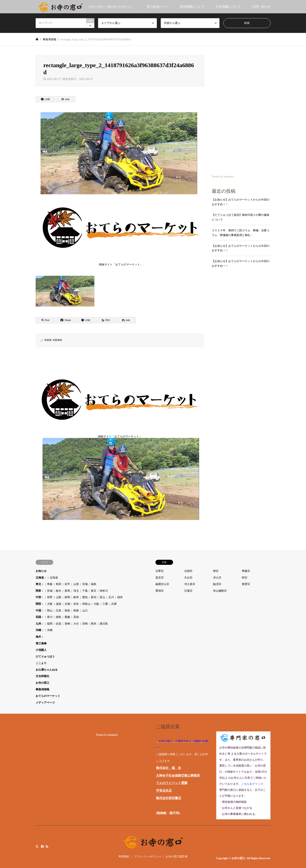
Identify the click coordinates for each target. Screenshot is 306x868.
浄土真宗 (190, 584)
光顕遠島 (57, 340)
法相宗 (188, 571)
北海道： (41, 578)
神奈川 (104, 591)
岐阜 (76, 597)
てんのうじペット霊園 (172, 783)
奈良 (76, 604)
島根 (76, 611)
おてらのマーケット (48, 696)
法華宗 (160, 571)
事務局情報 (42, 689)
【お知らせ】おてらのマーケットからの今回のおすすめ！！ (241, 202)
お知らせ (41, 571)
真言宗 (160, 578)
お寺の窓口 (42, 683)
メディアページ (45, 703)
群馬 (67, 591)
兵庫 (114, 604)
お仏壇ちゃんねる (47, 670)
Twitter (37, 846)
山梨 (59, 597)
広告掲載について (228, 7)
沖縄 (50, 630)
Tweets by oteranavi (223, 177)
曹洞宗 (160, 591)
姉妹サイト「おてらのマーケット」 (121, 230)
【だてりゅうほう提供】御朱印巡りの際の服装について (241, 217)
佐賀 (59, 624)
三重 (105, 604)
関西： (40, 604)
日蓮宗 (188, 591)
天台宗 (188, 578)
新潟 (94, 597)
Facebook (42, 846)
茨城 (50, 591)
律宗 (216, 571)
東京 (94, 591)
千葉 (85, 591)
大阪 (50, 604)
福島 (94, 584)
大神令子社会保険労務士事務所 (178, 775)
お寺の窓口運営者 (177, 857)
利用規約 (124, 857)
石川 (111, 597)
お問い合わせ (261, 7)
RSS (47, 846)
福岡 (50, 624)
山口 (85, 611)
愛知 (85, 597)
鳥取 (67, 611)
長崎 (67, 624)
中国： (40, 611)
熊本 (94, 624)
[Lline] (45, 99)
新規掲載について (192, 7)
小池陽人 (41, 650)
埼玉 (76, 591)
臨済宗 (217, 584)
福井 (120, 597)
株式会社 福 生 (169, 768)
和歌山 (86, 604)
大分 (76, 624)
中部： (40, 597)
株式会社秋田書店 (169, 798)
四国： (40, 617)
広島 (59, 611)
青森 (50, 584)
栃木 (59, 591)
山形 (76, 584)
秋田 (59, 584)
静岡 (67, 597)
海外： (40, 637)
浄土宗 (217, 578)
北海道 (54, 578)
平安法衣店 (164, 791)
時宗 (245, 578)
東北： (40, 584)
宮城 (85, 584)
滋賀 (59, 604)
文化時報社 (42, 676)
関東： (40, 591)
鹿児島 (104, 624)
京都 (67, 604)
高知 (76, 617)
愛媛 (67, 617)
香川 (50, 617)
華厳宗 (246, 571)
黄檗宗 (246, 584)
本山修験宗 (220, 591)
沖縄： (40, 630)
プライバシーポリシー (148, 857)
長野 (50, 597)
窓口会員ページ (158, 7)
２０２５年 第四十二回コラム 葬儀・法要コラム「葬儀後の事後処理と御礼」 (241, 233)
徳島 (59, 617)
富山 (102, 597)
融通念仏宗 (162, 584)
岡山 (50, 611)
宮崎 (85, 624)
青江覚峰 (41, 643)
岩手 (67, 584)
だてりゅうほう (45, 657)
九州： (40, 624)
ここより (41, 663)
